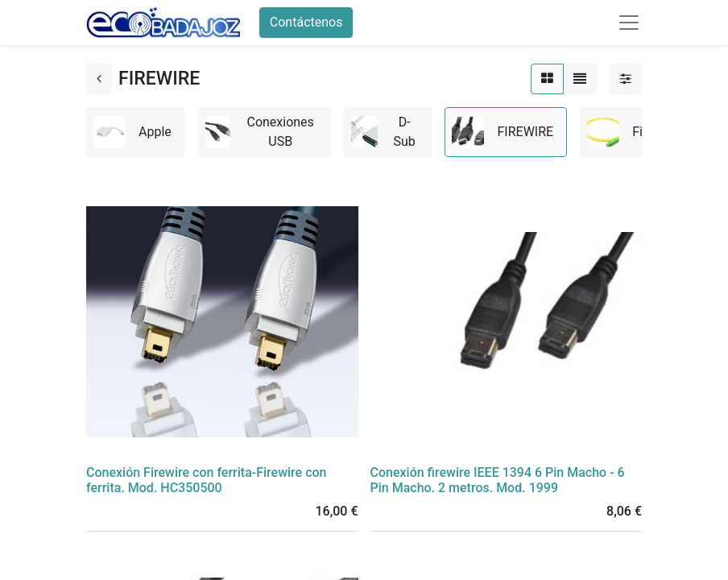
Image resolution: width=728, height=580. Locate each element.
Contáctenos (306, 22)
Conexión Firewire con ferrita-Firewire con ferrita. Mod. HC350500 (207, 480)
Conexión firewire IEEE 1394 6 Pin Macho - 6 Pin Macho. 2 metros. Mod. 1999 (498, 480)
